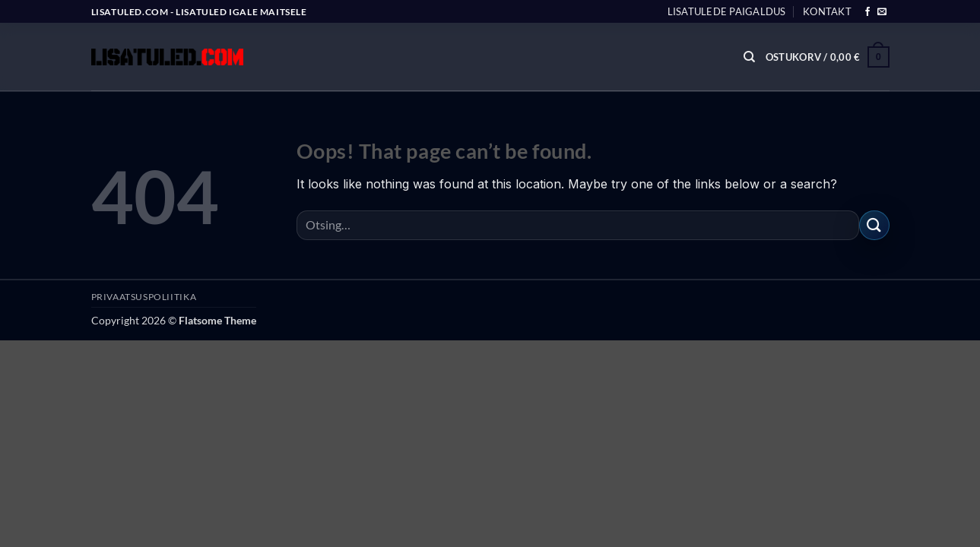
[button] (828, 57)
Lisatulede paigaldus (727, 11)
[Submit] (874, 225)
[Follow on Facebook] (867, 12)
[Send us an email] (882, 12)
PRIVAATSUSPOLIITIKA (144, 297)
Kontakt (827, 11)
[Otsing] (749, 57)
